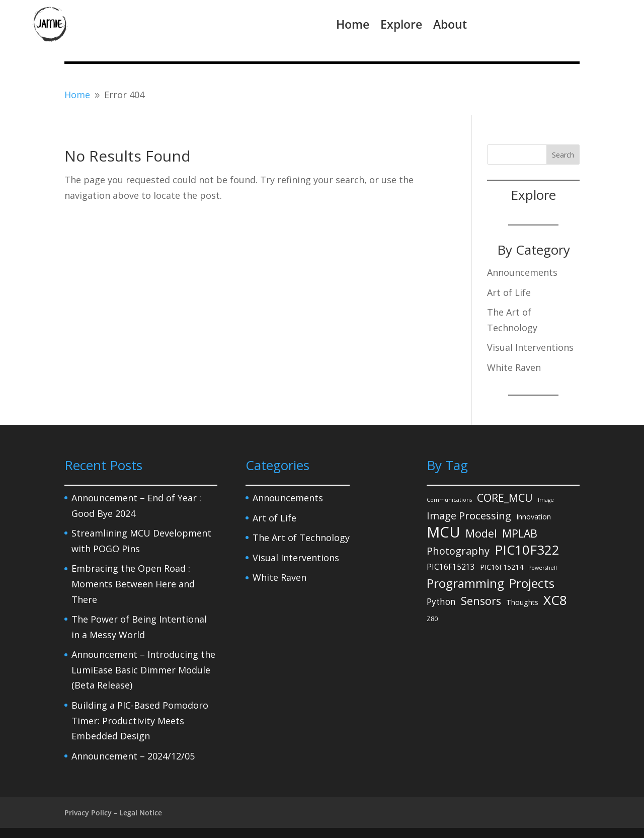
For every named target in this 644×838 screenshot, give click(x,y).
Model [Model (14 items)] (481, 533)
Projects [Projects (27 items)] (532, 584)
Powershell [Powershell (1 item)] (543, 568)
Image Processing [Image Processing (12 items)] (469, 515)
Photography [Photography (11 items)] (458, 551)
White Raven (514, 367)
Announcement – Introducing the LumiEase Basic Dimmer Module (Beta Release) (143, 670)
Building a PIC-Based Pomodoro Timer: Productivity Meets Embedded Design (140, 720)
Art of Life (509, 292)
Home (353, 24)
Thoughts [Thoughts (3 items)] (522, 602)
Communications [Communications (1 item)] (449, 500)
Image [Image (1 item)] (546, 500)
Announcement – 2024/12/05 (133, 756)
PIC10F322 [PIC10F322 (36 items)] (527, 550)
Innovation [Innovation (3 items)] (534, 517)
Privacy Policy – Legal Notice (113, 813)
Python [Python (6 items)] (441, 602)
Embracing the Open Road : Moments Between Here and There (133, 584)
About (450, 24)
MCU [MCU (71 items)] (444, 532)
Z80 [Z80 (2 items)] (432, 619)
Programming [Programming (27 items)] (465, 584)
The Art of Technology (301, 538)
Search (563, 155)
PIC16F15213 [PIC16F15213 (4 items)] (451, 567)
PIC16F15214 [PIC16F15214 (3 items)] (502, 567)
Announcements (522, 272)
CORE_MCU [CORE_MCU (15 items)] (505, 498)
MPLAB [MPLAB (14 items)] (520, 533)
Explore (401, 24)
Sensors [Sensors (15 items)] (481, 601)
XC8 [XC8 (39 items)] (555, 600)
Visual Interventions (530, 347)
